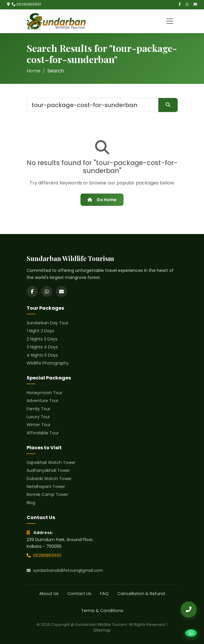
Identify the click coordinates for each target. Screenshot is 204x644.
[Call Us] (189, 610)
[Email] (195, 5)
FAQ (104, 594)
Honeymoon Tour (44, 393)
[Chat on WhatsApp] (191, 633)
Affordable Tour (43, 433)
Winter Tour (39, 425)
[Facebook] (180, 5)
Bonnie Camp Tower (47, 494)
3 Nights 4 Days (42, 347)
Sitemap (102, 630)
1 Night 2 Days (40, 331)
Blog (31, 503)
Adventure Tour (43, 401)
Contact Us (79, 594)
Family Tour (38, 409)
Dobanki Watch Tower (49, 479)
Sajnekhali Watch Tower (51, 462)
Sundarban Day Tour (48, 323)
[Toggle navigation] (170, 21)
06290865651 (29, 4)
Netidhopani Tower (46, 487)
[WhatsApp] (187, 5)
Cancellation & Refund (141, 594)
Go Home (102, 200)
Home (34, 71)
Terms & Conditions (102, 611)
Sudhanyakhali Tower (48, 470)
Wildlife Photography (48, 363)
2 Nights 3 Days (42, 339)
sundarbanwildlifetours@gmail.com (65, 571)
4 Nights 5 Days (42, 355)
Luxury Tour (38, 417)
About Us (49, 594)
